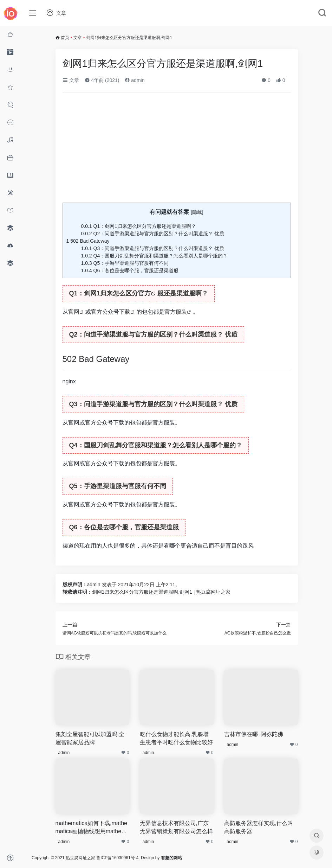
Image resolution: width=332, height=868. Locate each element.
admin (135, 80)
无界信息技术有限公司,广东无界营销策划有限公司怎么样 (176, 827)
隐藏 (197, 212)
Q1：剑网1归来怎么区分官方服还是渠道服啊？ (139, 226)
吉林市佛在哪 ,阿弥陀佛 (254, 734)
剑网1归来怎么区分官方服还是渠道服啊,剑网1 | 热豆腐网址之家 (161, 592)
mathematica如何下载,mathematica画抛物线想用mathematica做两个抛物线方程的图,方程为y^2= (92, 828)
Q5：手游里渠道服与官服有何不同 (125, 263)
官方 (144, 293)
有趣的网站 (171, 858)
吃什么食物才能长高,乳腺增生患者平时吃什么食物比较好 (176, 738)
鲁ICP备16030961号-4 (117, 858)
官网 (74, 312)
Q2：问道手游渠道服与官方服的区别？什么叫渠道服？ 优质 (153, 234)
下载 (125, 312)
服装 (181, 312)
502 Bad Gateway (88, 241)
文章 (78, 38)
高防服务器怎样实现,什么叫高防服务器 (259, 827)
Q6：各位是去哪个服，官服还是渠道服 (130, 270)
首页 (65, 38)
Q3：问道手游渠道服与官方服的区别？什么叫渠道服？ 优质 (153, 248)
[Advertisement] (177, 151)
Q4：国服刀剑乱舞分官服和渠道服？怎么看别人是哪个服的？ (155, 256)
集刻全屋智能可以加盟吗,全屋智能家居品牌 (90, 738)
